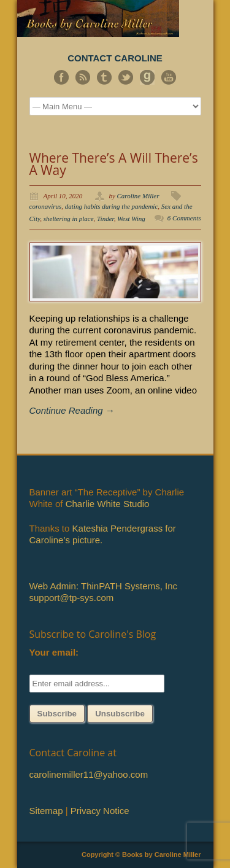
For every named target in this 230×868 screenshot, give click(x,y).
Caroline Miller (138, 196)
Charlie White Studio (108, 504)
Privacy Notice (100, 811)
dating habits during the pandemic (112, 206)
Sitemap (46, 811)
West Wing (131, 219)
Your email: (54, 652)
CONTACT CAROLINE (115, 58)
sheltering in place (69, 219)
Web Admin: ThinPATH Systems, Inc (103, 586)
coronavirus (46, 206)
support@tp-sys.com (72, 598)
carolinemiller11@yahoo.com (89, 774)
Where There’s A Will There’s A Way (114, 164)
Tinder (105, 219)
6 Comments (184, 218)
